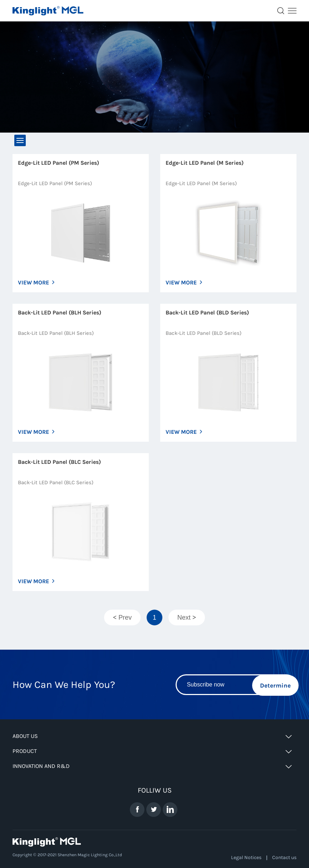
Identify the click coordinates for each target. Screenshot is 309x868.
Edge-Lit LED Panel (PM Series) (58, 163)
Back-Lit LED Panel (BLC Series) (59, 462)
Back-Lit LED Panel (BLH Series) (60, 313)
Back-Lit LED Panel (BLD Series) (207, 313)
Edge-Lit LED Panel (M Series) (205, 163)
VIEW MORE (33, 282)
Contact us (284, 857)
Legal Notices (246, 857)
